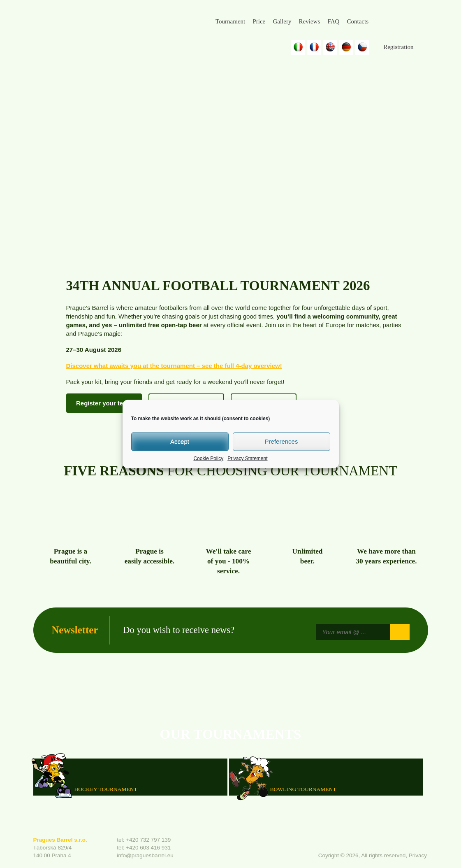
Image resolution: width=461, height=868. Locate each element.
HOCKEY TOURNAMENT (106, 789)
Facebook (382, 22)
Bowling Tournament (303, 789)
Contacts (358, 21)
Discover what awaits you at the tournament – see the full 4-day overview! (174, 366)
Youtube (422, 22)
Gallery (282, 21)
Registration (398, 47)
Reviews (310, 21)
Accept (180, 441)
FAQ (333, 21)
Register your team (104, 403)
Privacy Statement (247, 458)
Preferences (281, 441)
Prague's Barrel (89, 28)
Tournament (230, 21)
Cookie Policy (208, 458)
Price (259, 21)
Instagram (402, 22)
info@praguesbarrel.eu (145, 855)
